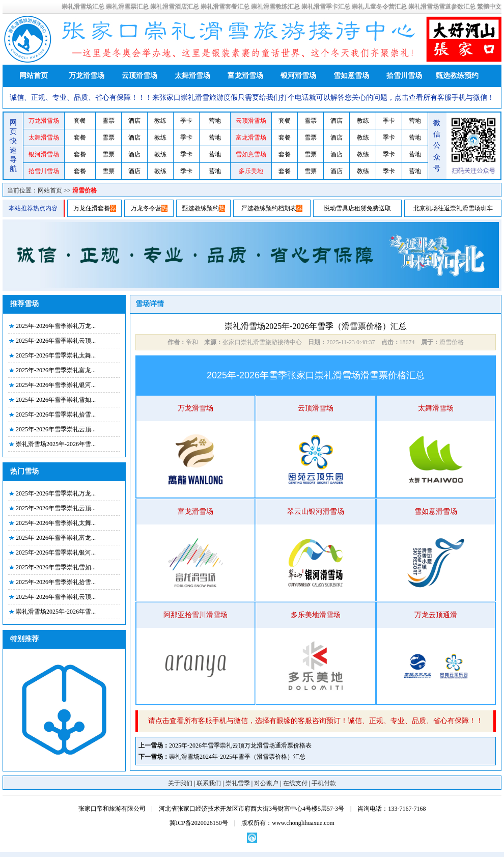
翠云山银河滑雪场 (316, 512)
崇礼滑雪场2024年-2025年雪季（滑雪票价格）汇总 (237, 757)
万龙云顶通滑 (436, 615)
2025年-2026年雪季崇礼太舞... (56, 355)
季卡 (186, 121)
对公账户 (266, 783)
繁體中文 (489, 7)
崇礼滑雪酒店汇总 (175, 7)
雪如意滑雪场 (436, 512)
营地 (215, 121)
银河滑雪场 (298, 76)
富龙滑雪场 (245, 76)
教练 (160, 121)
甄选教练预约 (457, 76)
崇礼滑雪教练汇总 (275, 7)
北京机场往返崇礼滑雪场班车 (453, 208)
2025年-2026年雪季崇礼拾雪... (56, 414)
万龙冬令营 (146, 208)
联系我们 (209, 783)
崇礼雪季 (238, 783)
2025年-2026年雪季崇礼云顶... (56, 341)
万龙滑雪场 (87, 76)
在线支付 (295, 783)
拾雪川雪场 (404, 76)
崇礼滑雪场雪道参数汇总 (442, 7)
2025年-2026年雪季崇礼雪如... (56, 400)
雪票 (108, 121)
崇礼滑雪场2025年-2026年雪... (56, 444)
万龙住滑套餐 (92, 208)
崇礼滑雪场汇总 (83, 7)
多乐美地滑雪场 (316, 615)
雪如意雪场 (351, 76)
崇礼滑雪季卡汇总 (326, 7)
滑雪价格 (85, 190)
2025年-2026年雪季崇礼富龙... (56, 370)
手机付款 (324, 783)
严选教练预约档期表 (269, 208)
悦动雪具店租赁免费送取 (357, 208)
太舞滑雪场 (192, 76)
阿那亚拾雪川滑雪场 (195, 615)
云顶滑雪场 (139, 76)
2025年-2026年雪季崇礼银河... (56, 385)
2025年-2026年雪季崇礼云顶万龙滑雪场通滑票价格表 (240, 745)
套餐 (80, 121)
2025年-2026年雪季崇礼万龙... (56, 326)
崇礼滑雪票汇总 (127, 7)
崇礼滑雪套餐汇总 (225, 7)
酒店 (134, 121)
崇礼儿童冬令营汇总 (379, 7)
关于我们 (180, 783)
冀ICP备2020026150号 (199, 823)
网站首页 (34, 76)
